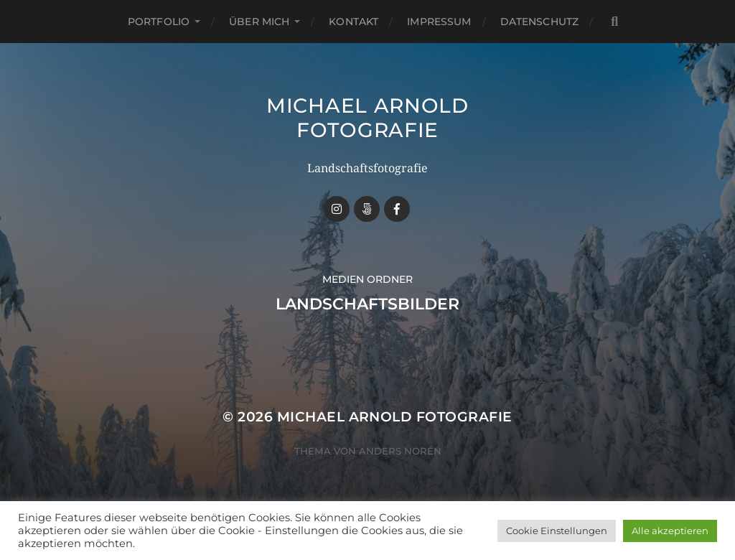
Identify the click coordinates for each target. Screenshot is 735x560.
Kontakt (354, 22)
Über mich (259, 22)
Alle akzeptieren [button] (670, 531)
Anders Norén (400, 451)
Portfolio (159, 22)
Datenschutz (540, 22)
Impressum (439, 22)
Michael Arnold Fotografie (367, 118)
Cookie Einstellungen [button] (557, 531)
